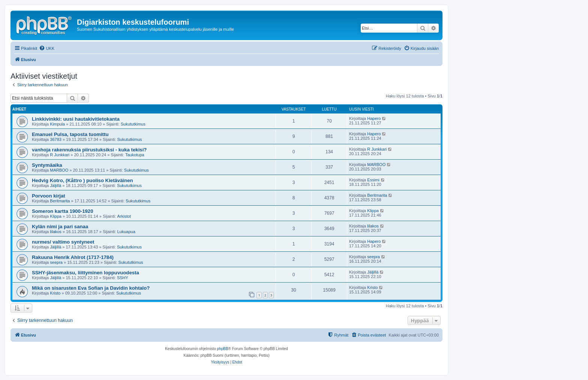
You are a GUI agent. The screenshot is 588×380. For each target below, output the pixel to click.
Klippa (56, 216)
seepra (56, 262)
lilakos (56, 232)
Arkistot (124, 216)
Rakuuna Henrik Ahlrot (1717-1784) (73, 257)
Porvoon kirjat (49, 196)
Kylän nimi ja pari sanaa (60, 227)
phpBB (223, 349)
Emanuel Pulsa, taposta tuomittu (70, 134)
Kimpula (57, 124)
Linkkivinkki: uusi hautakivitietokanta (76, 119)
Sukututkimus (133, 124)
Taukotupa (135, 155)
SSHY (123, 278)
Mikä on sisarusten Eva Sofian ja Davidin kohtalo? (91, 288)
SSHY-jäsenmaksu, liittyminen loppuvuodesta (85, 273)
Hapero (374, 118)
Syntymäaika (47, 165)
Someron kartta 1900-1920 (62, 211)
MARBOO (59, 170)
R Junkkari (60, 155)
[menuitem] (47, 48)
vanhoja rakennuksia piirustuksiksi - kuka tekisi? (89, 150)
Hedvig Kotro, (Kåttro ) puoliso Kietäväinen (82, 180)
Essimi (373, 180)
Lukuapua (126, 232)
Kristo (55, 293)
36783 (56, 139)
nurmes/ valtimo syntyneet (63, 242)
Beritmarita (60, 201)
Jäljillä (55, 186)
